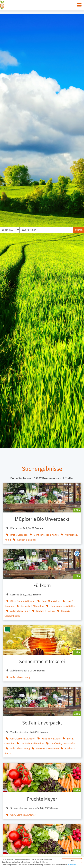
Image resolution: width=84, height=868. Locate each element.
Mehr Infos (72, 866)
